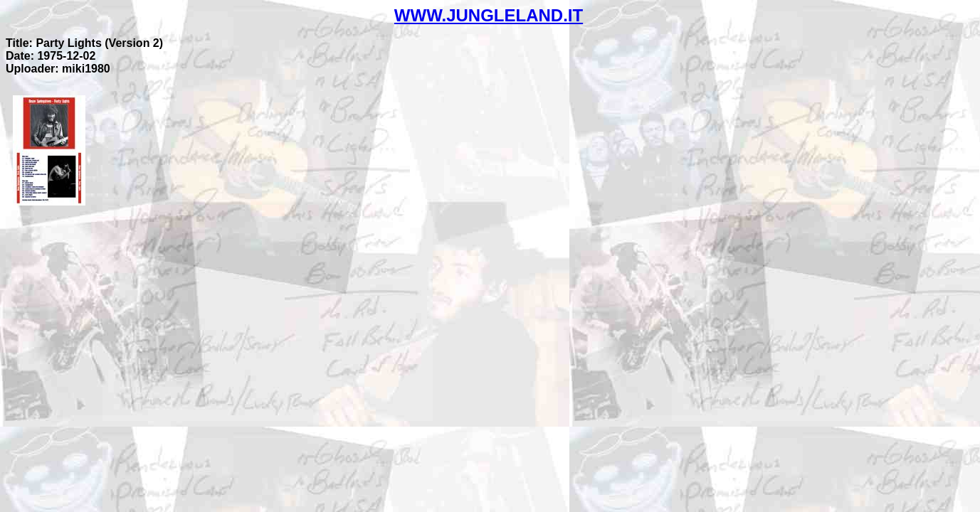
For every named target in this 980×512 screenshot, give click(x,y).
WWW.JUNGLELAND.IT (489, 15)
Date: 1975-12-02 (51, 56)
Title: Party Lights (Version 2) (84, 43)
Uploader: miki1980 (58, 69)
